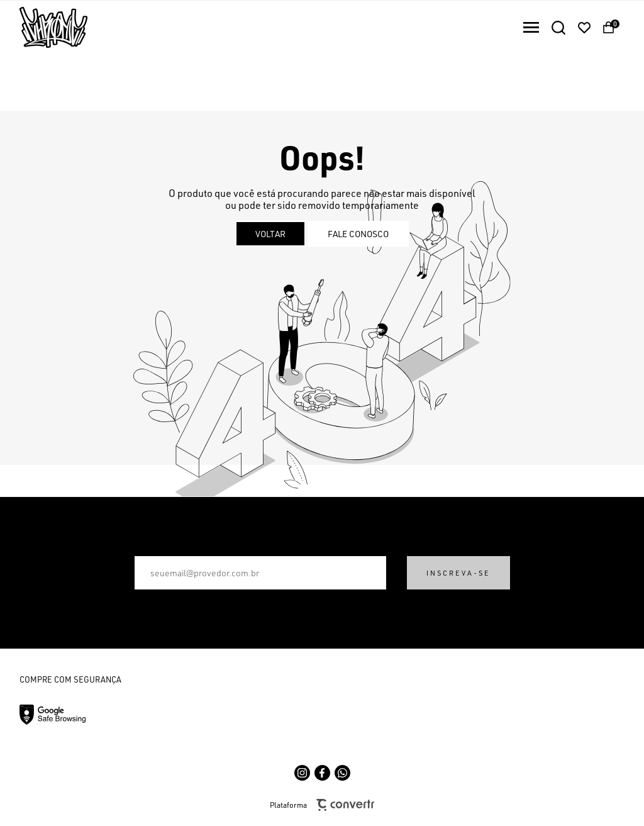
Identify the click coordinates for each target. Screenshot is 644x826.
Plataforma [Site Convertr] (322, 805)
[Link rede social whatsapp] (342, 773)
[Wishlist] (584, 28)
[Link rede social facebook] (322, 773)
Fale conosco (358, 234)
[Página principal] (44, 27)
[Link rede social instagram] (302, 773)
